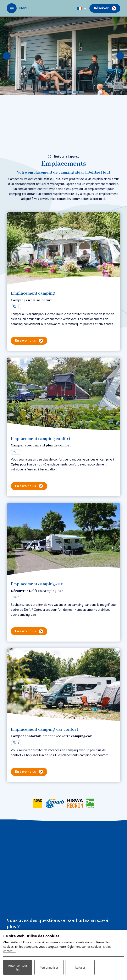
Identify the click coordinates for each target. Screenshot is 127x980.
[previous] (7, 56)
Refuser (80, 967)
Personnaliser (49, 967)
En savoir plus (26, 341)
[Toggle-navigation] (18, 8)
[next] (120, 56)
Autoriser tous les (18, 967)
